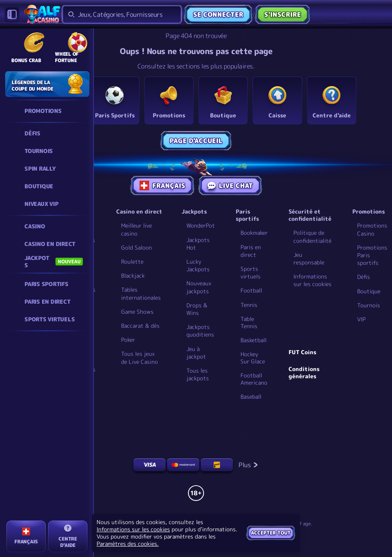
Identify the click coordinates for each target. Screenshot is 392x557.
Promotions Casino (372, 229)
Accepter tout (271, 533)
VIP (361, 319)
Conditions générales (304, 373)
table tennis (249, 323)
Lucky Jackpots (198, 265)
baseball (251, 397)
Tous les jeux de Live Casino (139, 357)
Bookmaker (254, 233)
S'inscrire (283, 14)
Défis (364, 277)
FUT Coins (302, 352)
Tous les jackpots (198, 374)
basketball (254, 340)
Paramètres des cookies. (128, 544)
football (251, 291)
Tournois (369, 305)
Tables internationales (141, 293)
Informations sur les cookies (312, 280)
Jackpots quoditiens (200, 331)
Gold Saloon (136, 247)
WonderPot (201, 225)
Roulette (132, 261)
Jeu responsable (309, 258)
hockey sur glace (253, 358)
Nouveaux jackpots (199, 287)
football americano (254, 379)
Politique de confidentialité (312, 236)
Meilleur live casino (136, 229)
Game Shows (137, 312)
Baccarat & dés (140, 326)
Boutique (369, 291)
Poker (128, 340)
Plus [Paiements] (249, 465)
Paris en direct (251, 251)
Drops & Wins (197, 309)
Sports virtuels (251, 272)
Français (162, 186)
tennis (249, 305)
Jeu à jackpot (196, 353)
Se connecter (218, 14)
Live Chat (230, 186)
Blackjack (133, 275)
